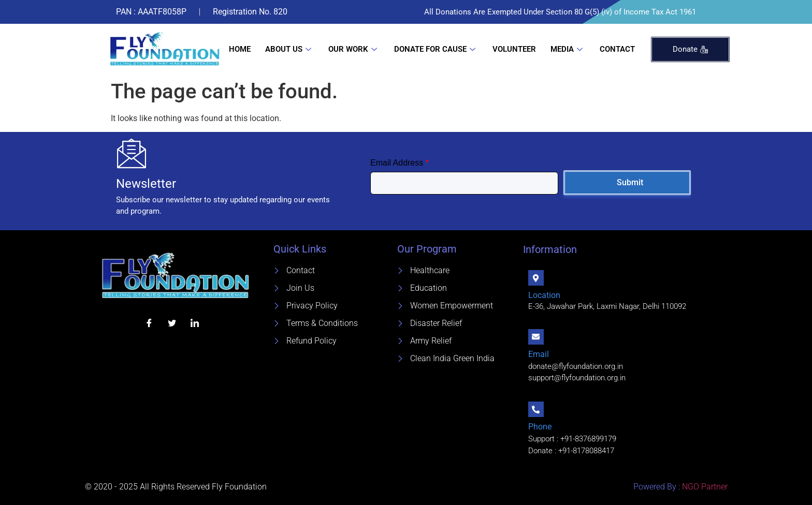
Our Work (354, 49)
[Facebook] (149, 323)
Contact (617, 49)
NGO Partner (704, 487)
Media (568, 49)
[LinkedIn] (195, 323)
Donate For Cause (436, 49)
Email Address (400, 163)
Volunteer (514, 49)
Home (240, 49)
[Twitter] (172, 323)
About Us (289, 49)
